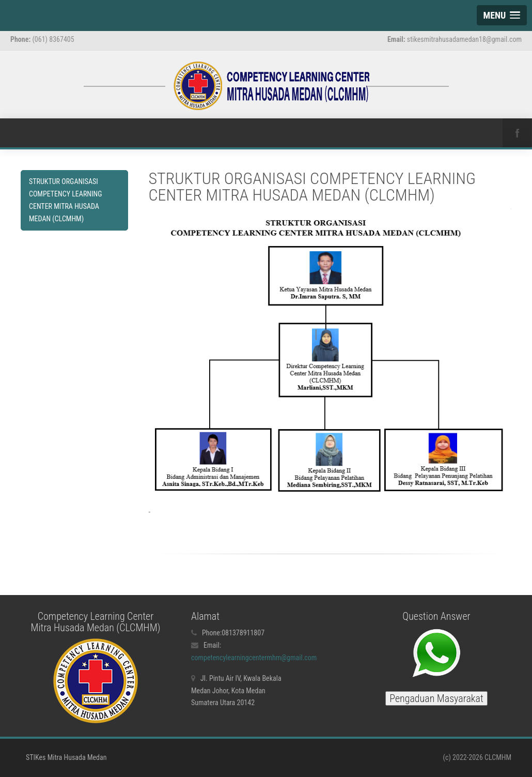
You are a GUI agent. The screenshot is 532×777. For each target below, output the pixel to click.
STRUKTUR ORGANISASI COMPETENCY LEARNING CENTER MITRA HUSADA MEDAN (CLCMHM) (65, 200)
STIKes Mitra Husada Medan (66, 757)
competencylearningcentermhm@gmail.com (254, 658)
